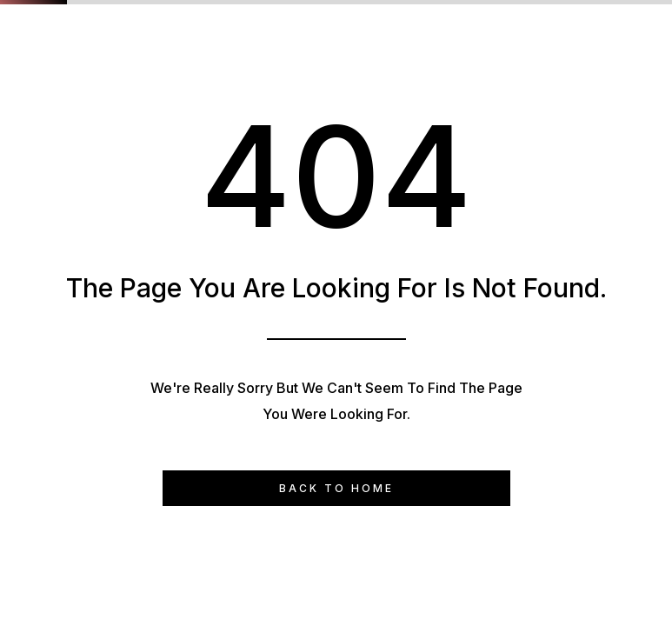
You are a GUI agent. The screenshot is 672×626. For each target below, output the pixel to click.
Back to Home (336, 488)
